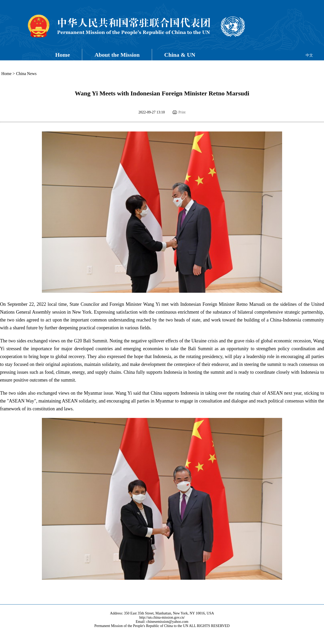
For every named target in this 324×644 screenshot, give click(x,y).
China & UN (180, 55)
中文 (309, 55)
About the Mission (117, 55)
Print (182, 112)
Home (63, 55)
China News (26, 74)
